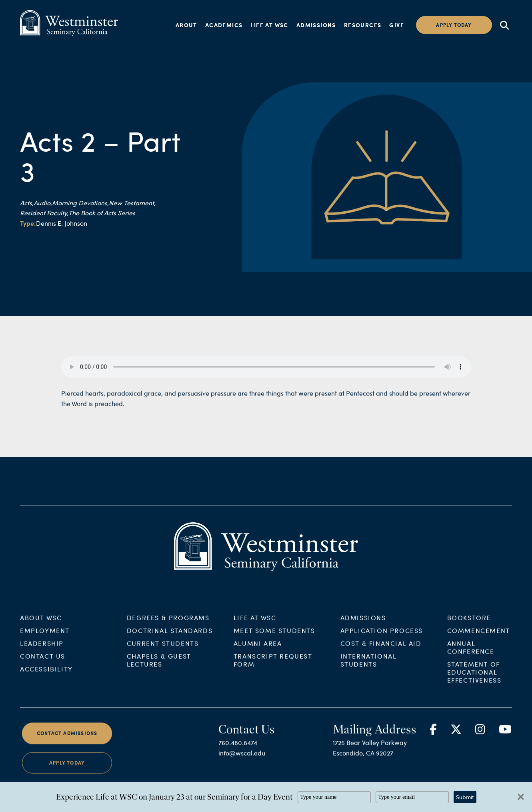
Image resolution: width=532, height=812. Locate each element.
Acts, (27, 203)
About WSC (41, 624)
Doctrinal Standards (170, 637)
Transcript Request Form (273, 667)
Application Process (382, 637)
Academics (224, 25)
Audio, (43, 203)
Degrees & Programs (168, 624)
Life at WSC (269, 25)
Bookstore (469, 624)
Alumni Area (258, 650)
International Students (369, 667)
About (186, 25)
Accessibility (46, 675)
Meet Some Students (274, 637)
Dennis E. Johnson (62, 223)
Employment (45, 637)
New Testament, (132, 203)
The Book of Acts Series (102, 213)
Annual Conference (471, 654)
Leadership (42, 650)
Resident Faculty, (44, 213)
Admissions (316, 25)
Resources (363, 25)
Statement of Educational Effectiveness (474, 679)
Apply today (454, 25)
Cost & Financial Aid (381, 650)
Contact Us (43, 663)
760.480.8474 (238, 749)
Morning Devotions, (80, 203)
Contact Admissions (67, 740)
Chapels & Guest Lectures (159, 667)
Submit (465, 797)
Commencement (479, 637)
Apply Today (67, 769)
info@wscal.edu (242, 759)
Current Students (163, 650)
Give (397, 25)
